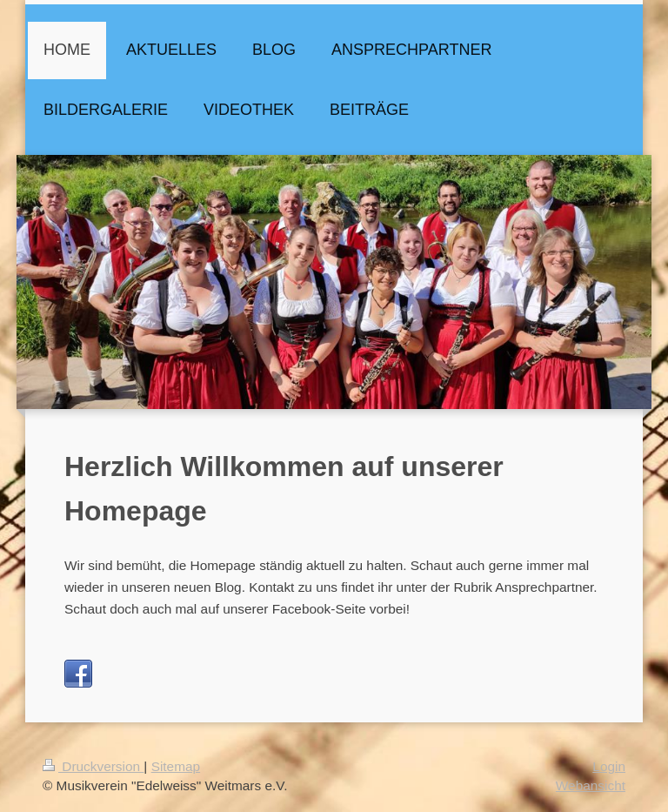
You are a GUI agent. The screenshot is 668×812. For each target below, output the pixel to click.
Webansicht (591, 785)
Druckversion (93, 766)
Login (609, 766)
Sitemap (176, 766)
